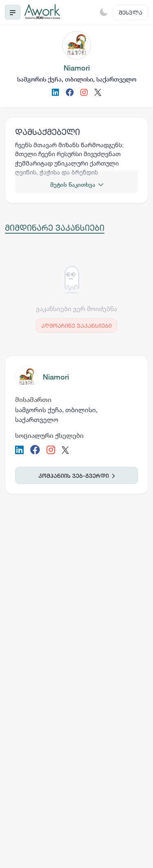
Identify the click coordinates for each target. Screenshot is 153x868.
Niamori (56, 377)
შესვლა (131, 12)
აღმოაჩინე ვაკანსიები (76, 326)
